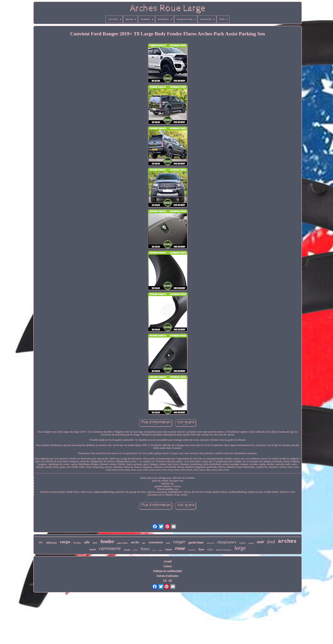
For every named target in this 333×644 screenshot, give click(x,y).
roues (169, 549)
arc (41, 542)
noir (260, 542)
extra (210, 549)
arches (287, 541)
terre (135, 550)
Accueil (168, 561)
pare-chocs (123, 543)
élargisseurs (227, 542)
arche (135, 542)
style (251, 543)
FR (170, 581)
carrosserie (110, 548)
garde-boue (196, 542)
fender (107, 541)
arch (168, 543)
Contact (168, 566)
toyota (242, 543)
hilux (161, 550)
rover (93, 549)
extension (192, 550)
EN (165, 581)
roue (180, 548)
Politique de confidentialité (168, 571)
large (240, 548)
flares (145, 549)
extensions (156, 542)
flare (201, 549)
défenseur (52, 543)
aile (87, 542)
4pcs (144, 543)
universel (210, 543)
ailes (154, 550)
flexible (77, 543)
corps (65, 542)
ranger (179, 542)
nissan (127, 550)
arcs (95, 543)
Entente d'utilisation (168, 576)
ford (271, 542)
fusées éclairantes (224, 550)
